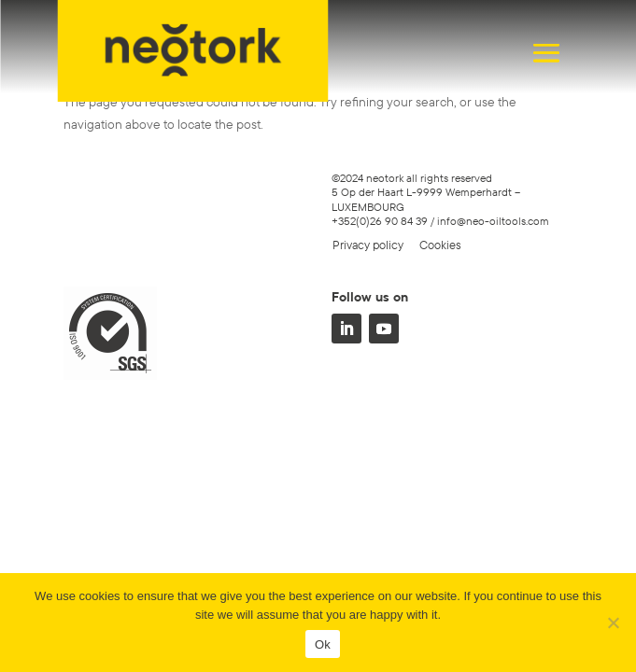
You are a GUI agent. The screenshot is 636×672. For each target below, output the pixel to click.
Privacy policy (368, 245)
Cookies (440, 245)
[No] (613, 623)
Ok (323, 644)
